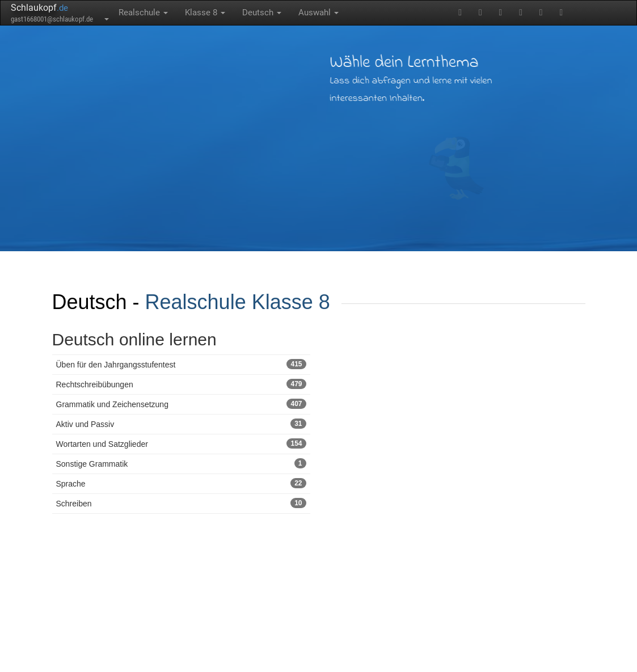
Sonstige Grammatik (181, 463)
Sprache (181, 483)
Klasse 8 (205, 12)
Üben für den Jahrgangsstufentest (181, 364)
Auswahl (318, 12)
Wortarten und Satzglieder (181, 443)
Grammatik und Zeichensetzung (181, 404)
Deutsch (262, 12)
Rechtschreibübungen (181, 384)
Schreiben (181, 503)
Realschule (143, 12)
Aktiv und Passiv (181, 424)
